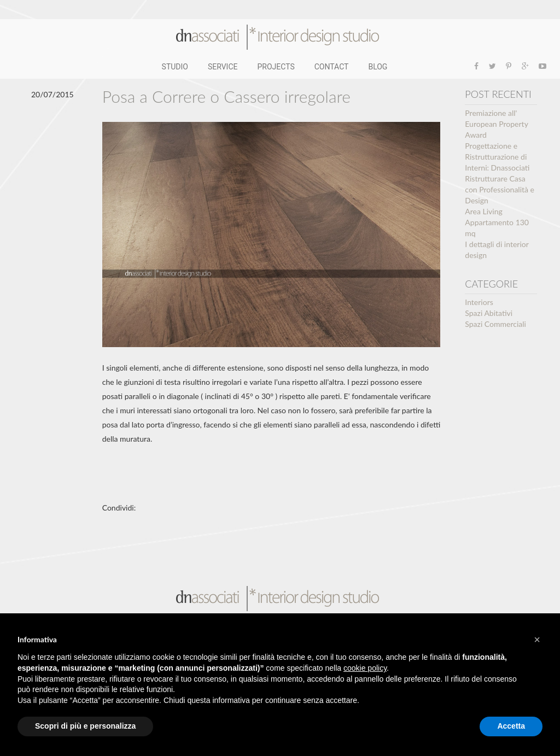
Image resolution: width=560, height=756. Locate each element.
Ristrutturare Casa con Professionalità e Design (500, 189)
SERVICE (223, 67)
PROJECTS (276, 67)
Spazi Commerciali (495, 324)
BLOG (378, 67)
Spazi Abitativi (489, 313)
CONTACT (332, 67)
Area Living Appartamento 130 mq (497, 222)
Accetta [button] (511, 726)
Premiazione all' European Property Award (496, 124)
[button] (537, 640)
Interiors (479, 302)
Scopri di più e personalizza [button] (85, 726)
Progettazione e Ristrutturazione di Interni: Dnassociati (497, 157)
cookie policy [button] (365, 668)
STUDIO (175, 67)
